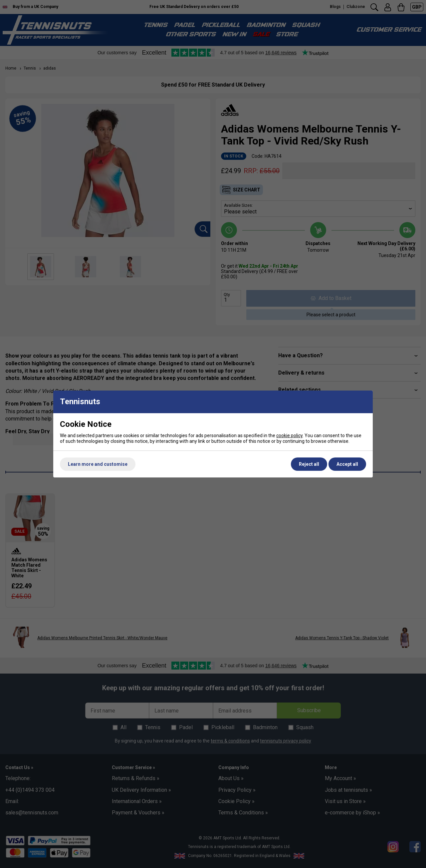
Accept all (347, 464)
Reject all (309, 464)
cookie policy (289, 435)
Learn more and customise (98, 464)
